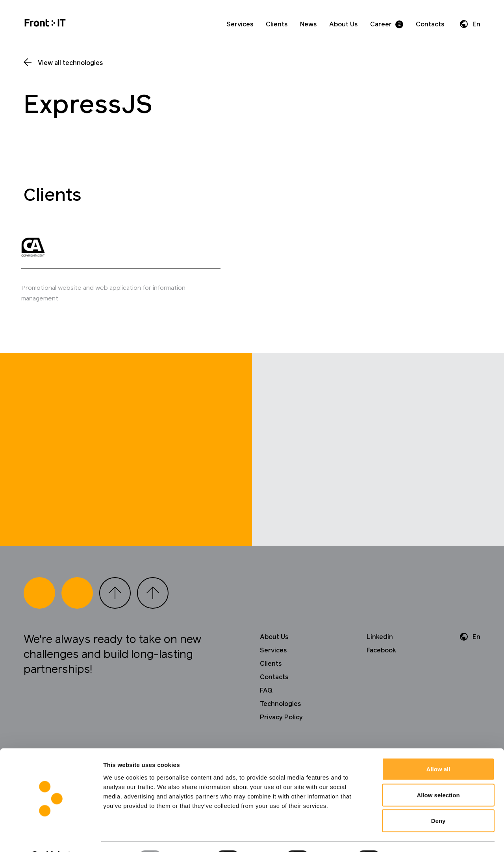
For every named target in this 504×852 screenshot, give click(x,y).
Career (381, 24)
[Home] (45, 24)
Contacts (430, 24)
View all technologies (70, 63)
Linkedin (380, 658)
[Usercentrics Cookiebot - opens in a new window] (51, 837)
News (308, 24)
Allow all (438, 749)
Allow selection (438, 775)
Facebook (381, 671)
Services (240, 24)
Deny (438, 800)
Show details (413, 836)
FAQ (266, 711)
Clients (277, 24)
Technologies (280, 724)
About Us (343, 24)
